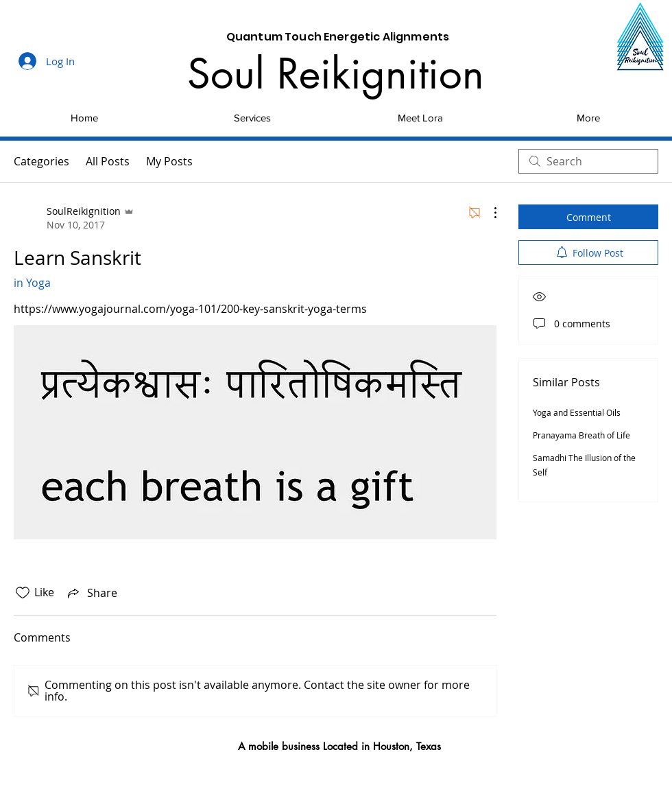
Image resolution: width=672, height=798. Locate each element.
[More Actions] (488, 213)
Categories (41, 161)
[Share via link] (91, 593)
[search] (588, 161)
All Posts (108, 161)
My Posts (169, 161)
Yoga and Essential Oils (577, 412)
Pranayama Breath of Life (581, 435)
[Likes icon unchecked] (23, 593)
